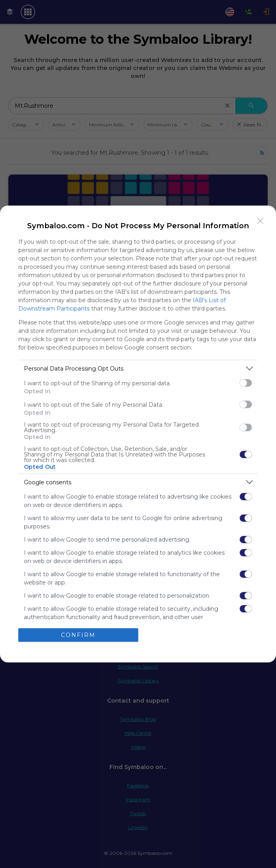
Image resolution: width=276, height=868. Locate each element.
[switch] (246, 383)
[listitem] (138, 368)
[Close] (260, 221)
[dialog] (138, 434)
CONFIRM (78, 635)
